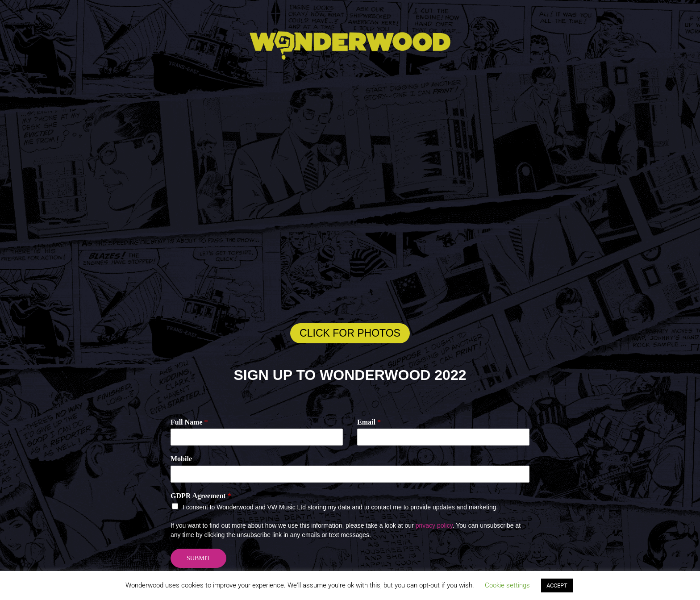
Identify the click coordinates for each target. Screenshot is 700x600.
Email (369, 422)
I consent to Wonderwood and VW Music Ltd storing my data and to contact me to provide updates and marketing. (340, 507)
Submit (198, 558)
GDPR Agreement (201, 496)
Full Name (189, 422)
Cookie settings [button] (507, 585)
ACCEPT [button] (557, 585)
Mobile (181, 459)
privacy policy (434, 525)
